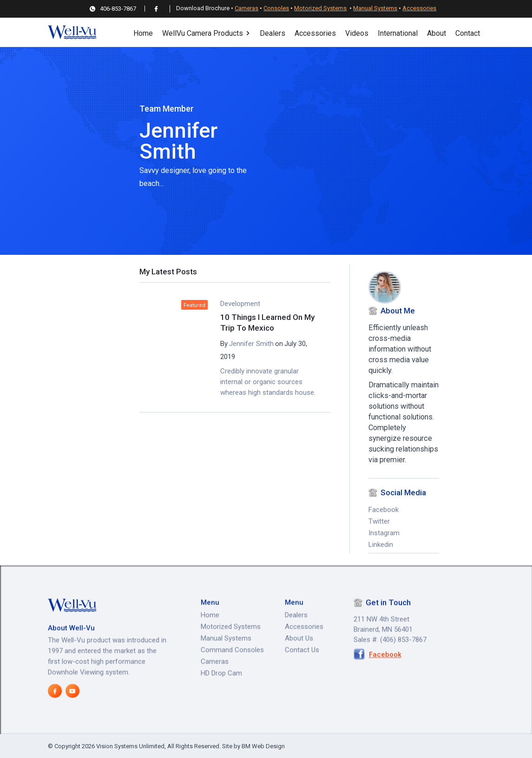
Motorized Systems (320, 8)
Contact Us (302, 670)
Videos (357, 33)
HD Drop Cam (221, 693)
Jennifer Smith (251, 344)
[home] (72, 32)
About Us (299, 658)
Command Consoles (232, 670)
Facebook (384, 510)
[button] (206, 32)
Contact (468, 33)
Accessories (419, 8)
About (437, 33)
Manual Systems (375, 8)
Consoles (276, 8)
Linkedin (381, 545)
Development (240, 304)
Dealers (273, 33)
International (398, 33)
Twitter (379, 521)
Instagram (384, 533)
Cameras (246, 8)
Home (143, 33)
